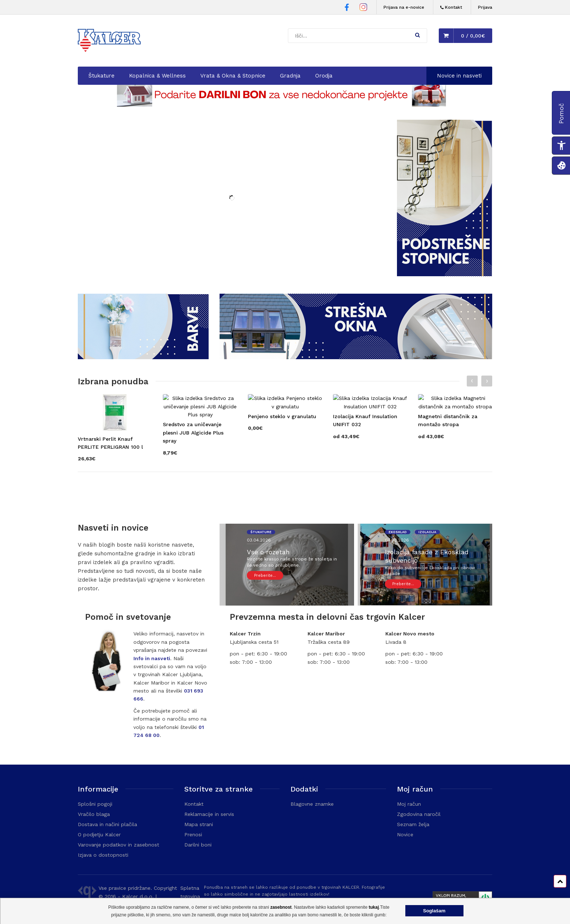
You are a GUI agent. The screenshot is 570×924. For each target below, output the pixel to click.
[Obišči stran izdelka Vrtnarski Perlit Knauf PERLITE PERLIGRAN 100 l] (115, 475)
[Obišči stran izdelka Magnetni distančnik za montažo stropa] (455, 475)
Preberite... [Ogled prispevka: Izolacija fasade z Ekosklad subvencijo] (403, 584)
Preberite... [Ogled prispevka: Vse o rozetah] (265, 576)
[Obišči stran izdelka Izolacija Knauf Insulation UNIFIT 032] (370, 475)
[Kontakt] (451, 7)
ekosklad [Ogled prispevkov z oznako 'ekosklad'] (398, 532)
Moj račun (409, 804)
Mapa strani (199, 824)
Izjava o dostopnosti (103, 855)
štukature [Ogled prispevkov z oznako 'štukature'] (261, 532)
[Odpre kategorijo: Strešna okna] (356, 357)
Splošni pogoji (95, 804)
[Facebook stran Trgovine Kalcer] (347, 8)
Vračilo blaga (94, 814)
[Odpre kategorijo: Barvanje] (143, 357)
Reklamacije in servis (209, 814)
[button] (418, 35)
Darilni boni (198, 845)
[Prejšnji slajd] (472, 381)
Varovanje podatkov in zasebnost (119, 845)
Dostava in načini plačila (107, 824)
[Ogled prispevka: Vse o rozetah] (295, 563)
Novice (405, 834)
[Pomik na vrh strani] (560, 881)
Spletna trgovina (190, 892)
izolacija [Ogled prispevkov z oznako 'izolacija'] (427, 532)
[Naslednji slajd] (487, 381)
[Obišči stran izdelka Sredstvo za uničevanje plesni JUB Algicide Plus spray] (200, 479)
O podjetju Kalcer (99, 834)
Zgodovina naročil (419, 814)
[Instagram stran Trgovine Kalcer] (363, 8)
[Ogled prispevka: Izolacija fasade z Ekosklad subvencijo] (433, 567)
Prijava (485, 7)
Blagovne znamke (312, 804)
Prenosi (193, 834)
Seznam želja (413, 824)
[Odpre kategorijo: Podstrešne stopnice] (445, 274)
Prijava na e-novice (404, 7)
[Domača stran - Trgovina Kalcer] (111, 41)
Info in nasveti (152, 658)
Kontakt (194, 804)
